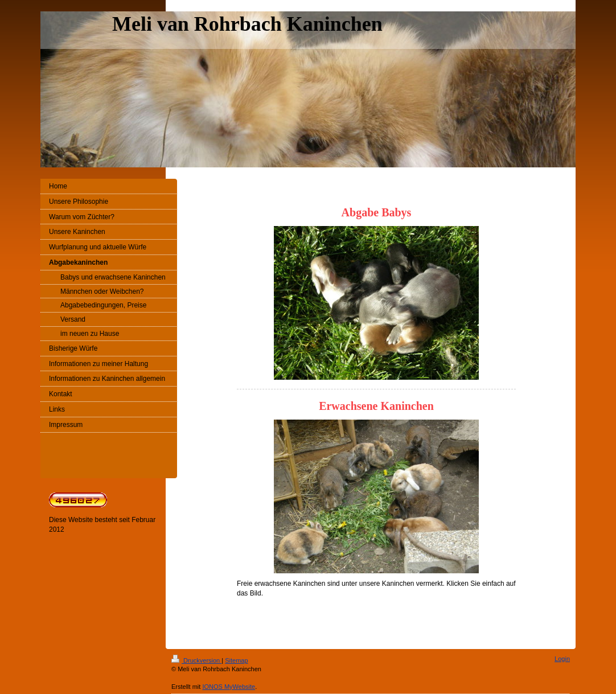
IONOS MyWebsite (229, 687)
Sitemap (236, 660)
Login (562, 659)
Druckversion (196, 660)
